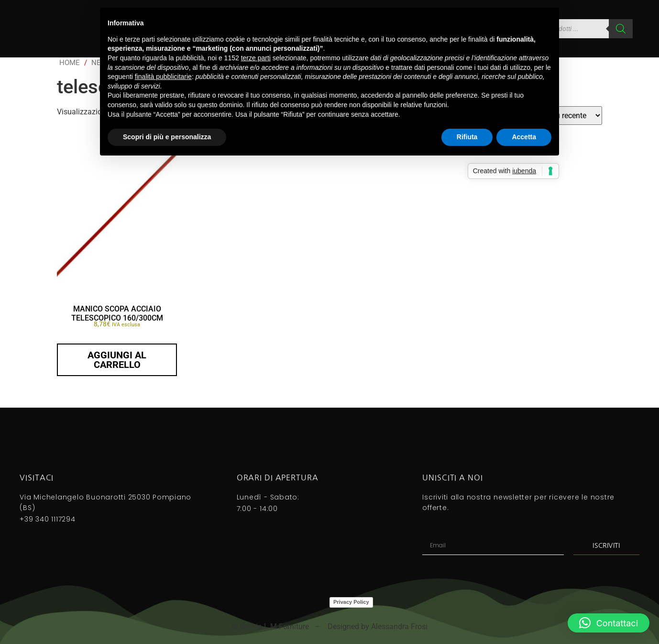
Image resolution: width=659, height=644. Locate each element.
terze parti (256, 58)
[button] (609, 623)
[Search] (621, 29)
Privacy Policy (351, 602)
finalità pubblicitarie (163, 77)
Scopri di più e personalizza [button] (167, 137)
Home (70, 63)
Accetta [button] (524, 137)
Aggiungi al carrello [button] (117, 360)
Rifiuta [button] (467, 137)
